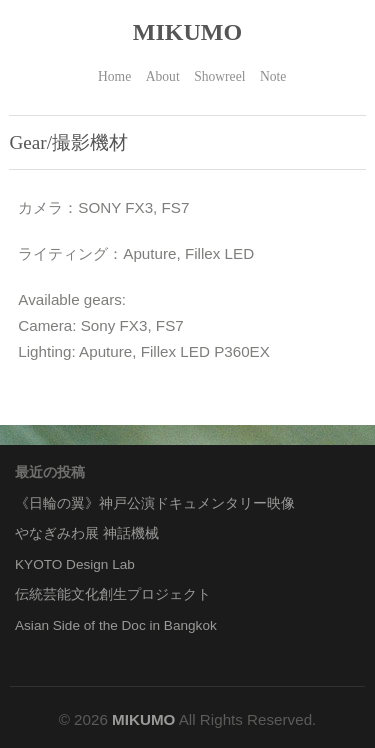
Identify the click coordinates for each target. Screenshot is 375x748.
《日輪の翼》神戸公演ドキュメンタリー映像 (155, 503)
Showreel (219, 76)
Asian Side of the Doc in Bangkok (116, 625)
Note (273, 76)
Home (114, 76)
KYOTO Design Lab (75, 564)
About (163, 76)
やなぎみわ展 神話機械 (87, 533)
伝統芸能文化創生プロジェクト (113, 594)
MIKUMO (187, 32)
